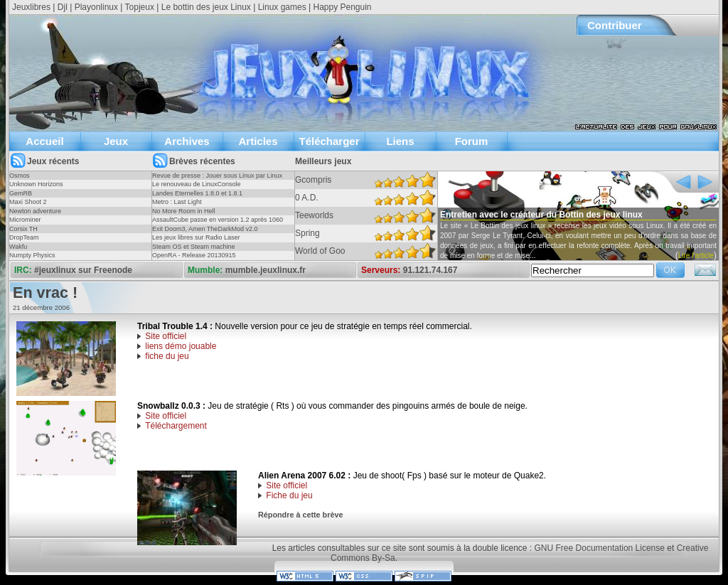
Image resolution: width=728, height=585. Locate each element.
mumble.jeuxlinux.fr (266, 270)
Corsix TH (23, 229)
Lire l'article (696, 256)
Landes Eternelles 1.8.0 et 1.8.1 (197, 193)
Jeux (116, 141)
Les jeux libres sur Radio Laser (196, 237)
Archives (187, 141)
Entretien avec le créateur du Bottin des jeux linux (541, 215)
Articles (258, 141)
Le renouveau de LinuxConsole (197, 184)
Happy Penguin (342, 7)
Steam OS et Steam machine (194, 247)
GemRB (21, 193)
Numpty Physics (32, 255)
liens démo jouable (181, 346)
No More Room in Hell (184, 211)
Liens (400, 141)
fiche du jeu (167, 356)
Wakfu (18, 247)
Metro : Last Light (177, 202)
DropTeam (24, 237)
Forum (472, 141)
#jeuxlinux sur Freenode (83, 270)
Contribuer (615, 25)
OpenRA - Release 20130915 (194, 255)
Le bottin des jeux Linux (206, 7)
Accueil (44, 141)
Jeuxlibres (31, 7)
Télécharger (329, 141)
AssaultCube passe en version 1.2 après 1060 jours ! (218, 224)
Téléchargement (176, 426)
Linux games (282, 7)
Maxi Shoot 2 (28, 202)
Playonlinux (96, 7)
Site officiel (166, 336)
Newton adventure (35, 211)
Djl (63, 7)
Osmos (20, 176)
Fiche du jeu (289, 495)
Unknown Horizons (36, 184)
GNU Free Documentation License (600, 548)
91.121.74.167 (430, 270)
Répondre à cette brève (300, 515)
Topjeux (140, 7)
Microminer (25, 220)
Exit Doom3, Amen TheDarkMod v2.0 (205, 229)
